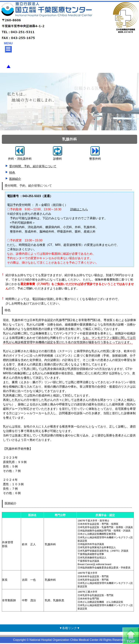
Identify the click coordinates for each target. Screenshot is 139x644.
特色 (12, 173)
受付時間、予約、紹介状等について (33, 166)
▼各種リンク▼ (69, 628)
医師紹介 (15, 179)
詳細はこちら (79, 209)
